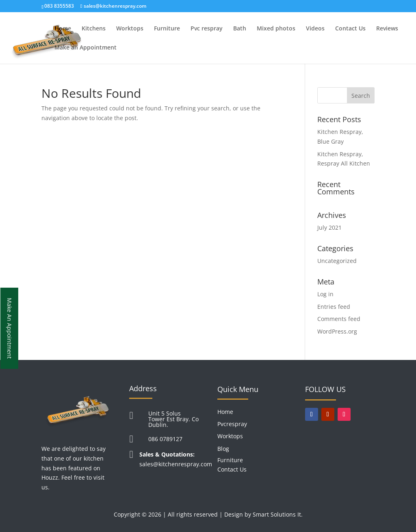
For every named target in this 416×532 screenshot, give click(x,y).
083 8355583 (59, 6)
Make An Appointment (10, 328)
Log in (325, 294)
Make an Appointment (86, 48)
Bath (240, 29)
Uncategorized (337, 261)
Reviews (387, 29)
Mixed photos (276, 29)
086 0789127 (165, 439)
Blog (223, 449)
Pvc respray (207, 29)
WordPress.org (337, 331)
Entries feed (334, 307)
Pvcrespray (232, 424)
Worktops (130, 29)
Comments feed (339, 319)
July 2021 (329, 227)
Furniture (167, 29)
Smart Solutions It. (278, 514)
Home (63, 29)
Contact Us (350, 29)
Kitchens (94, 29)
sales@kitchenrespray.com (176, 464)
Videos (315, 29)
